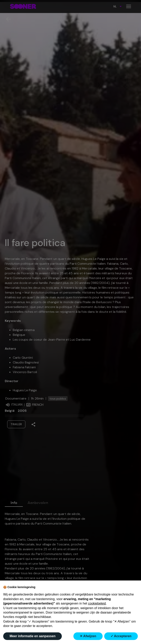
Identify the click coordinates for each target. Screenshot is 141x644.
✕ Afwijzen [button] (88, 636)
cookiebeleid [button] (97, 603)
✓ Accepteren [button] (121, 636)
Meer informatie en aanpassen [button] (32, 636)
